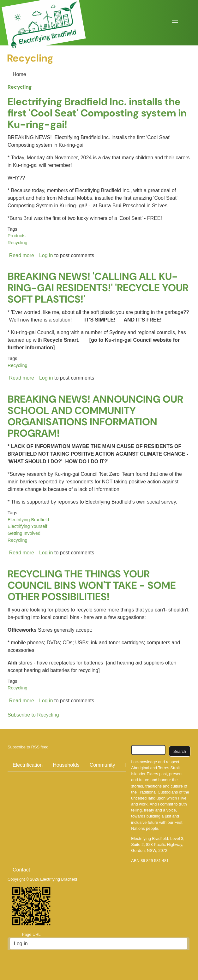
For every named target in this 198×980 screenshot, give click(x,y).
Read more (22, 255)
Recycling (20, 87)
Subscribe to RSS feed (28, 747)
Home (19, 74)
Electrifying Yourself (27, 526)
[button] (175, 23)
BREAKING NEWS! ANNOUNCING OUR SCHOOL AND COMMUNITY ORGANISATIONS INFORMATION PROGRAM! (95, 416)
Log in (46, 255)
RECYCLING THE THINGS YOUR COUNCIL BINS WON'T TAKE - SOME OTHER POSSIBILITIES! (92, 585)
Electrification (28, 765)
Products (17, 236)
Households (66, 765)
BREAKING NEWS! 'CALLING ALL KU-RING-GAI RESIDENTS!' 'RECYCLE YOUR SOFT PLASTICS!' (98, 288)
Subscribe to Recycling (33, 715)
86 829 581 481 (155, 861)
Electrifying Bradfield (28, 520)
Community (102, 765)
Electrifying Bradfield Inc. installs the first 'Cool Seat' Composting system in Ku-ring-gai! (97, 113)
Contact (21, 870)
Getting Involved (24, 533)
